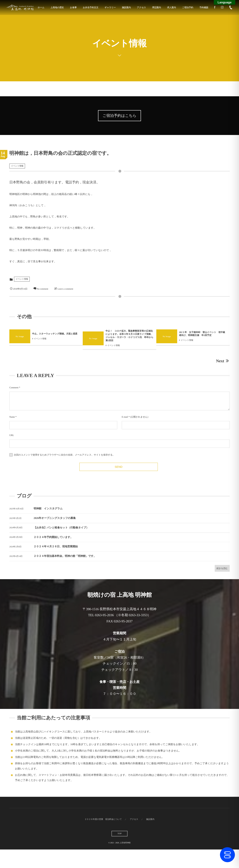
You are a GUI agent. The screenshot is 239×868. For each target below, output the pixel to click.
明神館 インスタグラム (48, 512)
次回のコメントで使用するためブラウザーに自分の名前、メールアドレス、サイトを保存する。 (64, 455)
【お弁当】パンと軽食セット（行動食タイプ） (61, 531)
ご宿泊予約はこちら (119, 116)
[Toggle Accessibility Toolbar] (227, 855)
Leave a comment (65, 289)
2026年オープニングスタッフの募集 (55, 522)
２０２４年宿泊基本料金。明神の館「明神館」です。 (65, 560)
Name (12, 417)
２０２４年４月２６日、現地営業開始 (56, 550)
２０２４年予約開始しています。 (53, 541)
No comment (42, 289)
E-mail (125, 417)
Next (223, 361)
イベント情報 (17, 166)
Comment (14, 388)
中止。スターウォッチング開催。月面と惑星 (75, 334)
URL (12, 435)
